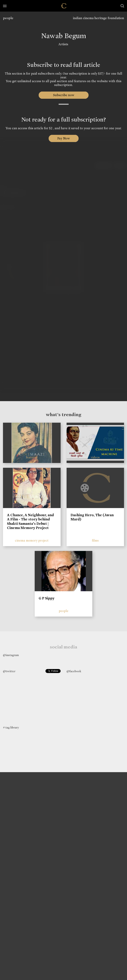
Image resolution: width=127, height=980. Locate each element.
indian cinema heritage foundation (98, 18)
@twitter (9, 671)
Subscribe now (63, 95)
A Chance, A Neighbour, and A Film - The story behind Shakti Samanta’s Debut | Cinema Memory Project (30, 522)
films (95, 540)
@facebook (74, 671)
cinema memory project (32, 540)
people (8, 18)
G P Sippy (47, 598)
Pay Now (64, 138)
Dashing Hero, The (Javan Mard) (92, 517)
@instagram (11, 655)
